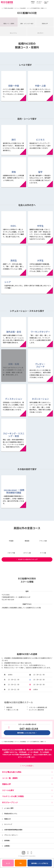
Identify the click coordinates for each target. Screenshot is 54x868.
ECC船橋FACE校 (27, 13)
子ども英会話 (44, 752)
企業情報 (7, 846)
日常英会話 (23, 752)
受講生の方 (8, 819)
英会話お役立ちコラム (11, 814)
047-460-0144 (9, 600)
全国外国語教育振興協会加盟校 (13, 830)
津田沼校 (9, 707)
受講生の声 (45, 24)
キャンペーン (13, 33)
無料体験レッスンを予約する (40, 863)
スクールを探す (45, 2)
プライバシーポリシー (11, 835)
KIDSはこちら (32, 2)
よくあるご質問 (9, 808)
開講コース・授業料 (9, 24)
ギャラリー (40, 33)
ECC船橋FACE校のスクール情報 (27, 580)
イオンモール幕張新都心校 (38, 707)
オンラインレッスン (39, 2)
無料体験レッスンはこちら (27, 733)
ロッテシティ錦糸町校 (36, 710)
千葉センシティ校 (12, 710)
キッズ (10, 862)
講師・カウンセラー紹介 (27, 24)
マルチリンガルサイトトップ (27, 559)
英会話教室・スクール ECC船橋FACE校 (30, 8)
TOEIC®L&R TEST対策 (10, 755)
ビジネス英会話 (33, 752)
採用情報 (7, 841)
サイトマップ (8, 824)
